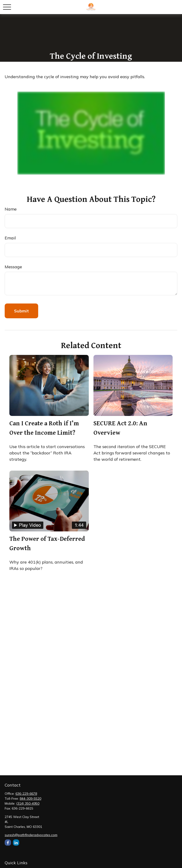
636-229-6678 (26, 794)
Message (13, 267)
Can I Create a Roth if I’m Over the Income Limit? (44, 428)
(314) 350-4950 (28, 803)
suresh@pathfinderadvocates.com (31, 835)
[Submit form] (21, 311)
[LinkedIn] (16, 843)
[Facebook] (8, 843)
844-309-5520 (30, 799)
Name (11, 209)
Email (10, 238)
